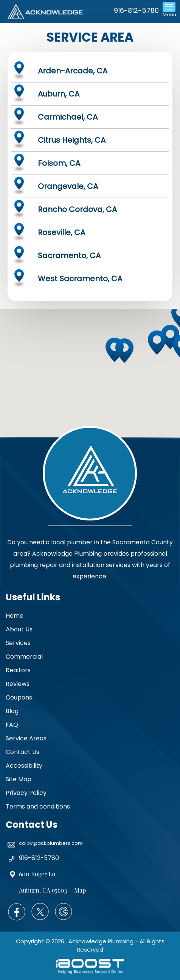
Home (15, 616)
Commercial (24, 657)
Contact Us (22, 752)
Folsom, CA (59, 163)
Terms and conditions (38, 806)
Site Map (19, 779)
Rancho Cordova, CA (77, 209)
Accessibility (24, 766)
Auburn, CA (59, 94)
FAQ (12, 725)
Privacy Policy (26, 793)
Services (18, 643)
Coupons (19, 697)
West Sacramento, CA (80, 279)
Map (80, 890)
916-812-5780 (136, 10)
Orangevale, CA (68, 186)
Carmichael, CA (68, 117)
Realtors (18, 670)
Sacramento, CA (69, 256)
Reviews (18, 684)
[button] (159, 344)
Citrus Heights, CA (72, 140)
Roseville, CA (61, 232)
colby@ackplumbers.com (51, 843)
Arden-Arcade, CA (73, 71)
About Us (19, 629)
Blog (12, 711)
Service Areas (26, 738)
